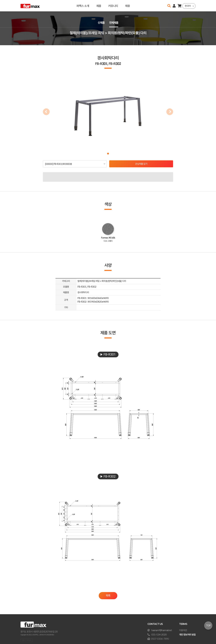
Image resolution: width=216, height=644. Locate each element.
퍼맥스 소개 (83, 6)
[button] (108, 154)
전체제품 (114, 23)
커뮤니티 (113, 6)
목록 (108, 596)
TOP (208, 626)
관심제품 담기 (141, 164)
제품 (99, 6)
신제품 (101, 23)
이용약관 (183, 630)
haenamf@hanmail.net (162, 630)
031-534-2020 (159, 635)
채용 (127, 6)
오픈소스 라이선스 (26, 640)
